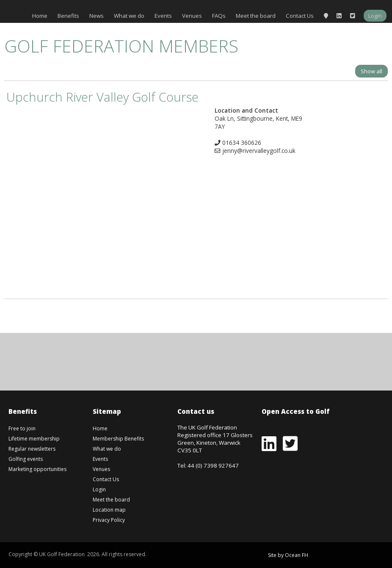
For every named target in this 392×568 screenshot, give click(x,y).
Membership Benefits (118, 439)
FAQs (219, 16)
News (97, 16)
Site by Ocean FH (288, 555)
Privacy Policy (109, 520)
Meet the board (256, 16)
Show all (371, 71)
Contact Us (300, 16)
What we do (129, 16)
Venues (192, 16)
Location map (109, 510)
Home (40, 16)
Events (163, 16)
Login (375, 16)
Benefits (68, 16)
